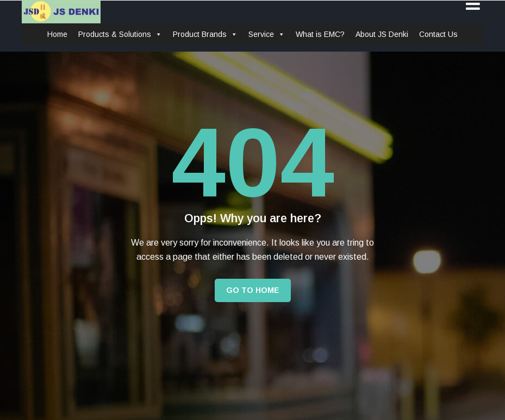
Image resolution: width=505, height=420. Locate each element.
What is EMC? (320, 34)
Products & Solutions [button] (120, 34)
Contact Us (438, 34)
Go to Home (253, 290)
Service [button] (267, 34)
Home (57, 34)
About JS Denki (382, 34)
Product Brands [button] (205, 34)
